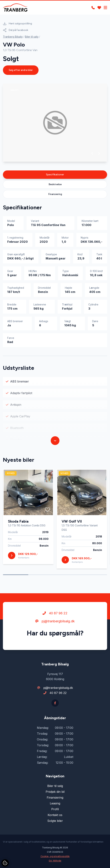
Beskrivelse (55, 184)
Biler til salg (32, 37)
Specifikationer (55, 175)
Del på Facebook (16, 30)
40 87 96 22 (55, 613)
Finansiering (55, 194)
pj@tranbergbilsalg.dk (55, 621)
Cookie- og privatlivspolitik (55, 856)
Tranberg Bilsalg (13, 37)
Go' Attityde (55, 861)
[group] (55, 123)
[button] (92, 153)
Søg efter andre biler (21, 70)
